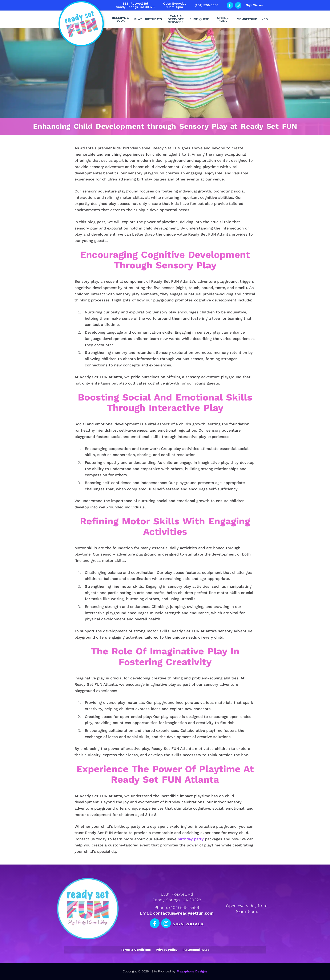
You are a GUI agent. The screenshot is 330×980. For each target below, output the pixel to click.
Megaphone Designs (192, 971)
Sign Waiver (255, 5)
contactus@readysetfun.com (183, 913)
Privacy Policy (167, 950)
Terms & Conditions (136, 950)
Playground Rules (196, 950)
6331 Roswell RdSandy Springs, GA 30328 (135, 5)
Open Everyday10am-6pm (175, 5)
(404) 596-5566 (206, 5)
